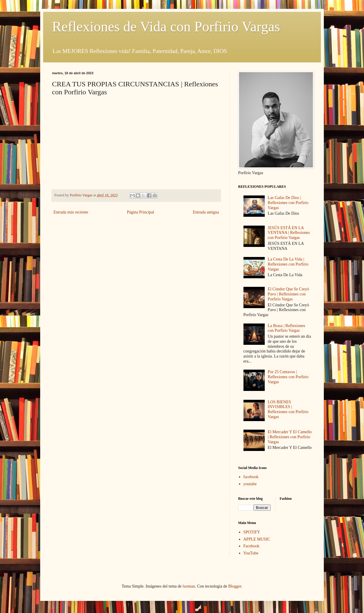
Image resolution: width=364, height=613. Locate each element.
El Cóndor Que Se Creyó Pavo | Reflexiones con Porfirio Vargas (288, 294)
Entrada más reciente (71, 212)
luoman (189, 586)
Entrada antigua (206, 212)
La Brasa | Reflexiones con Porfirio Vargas (286, 328)
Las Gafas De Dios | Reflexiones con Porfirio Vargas (288, 203)
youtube (250, 484)
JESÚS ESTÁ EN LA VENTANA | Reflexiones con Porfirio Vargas (289, 233)
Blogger (235, 586)
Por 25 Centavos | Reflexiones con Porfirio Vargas (288, 377)
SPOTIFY (252, 532)
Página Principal (140, 212)
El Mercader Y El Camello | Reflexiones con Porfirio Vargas (290, 437)
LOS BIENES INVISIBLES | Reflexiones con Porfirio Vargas (288, 409)
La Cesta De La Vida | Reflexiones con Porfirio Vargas (288, 264)
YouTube (251, 553)
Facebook (251, 546)
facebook (251, 477)
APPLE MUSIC (257, 539)
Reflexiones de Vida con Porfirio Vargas (166, 26)
